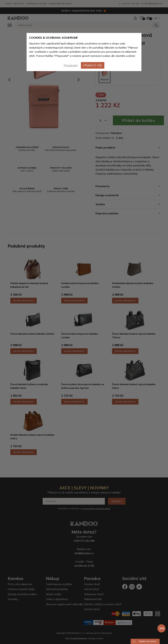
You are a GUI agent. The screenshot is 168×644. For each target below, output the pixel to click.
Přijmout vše (93, 65)
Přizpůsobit (71, 65)
